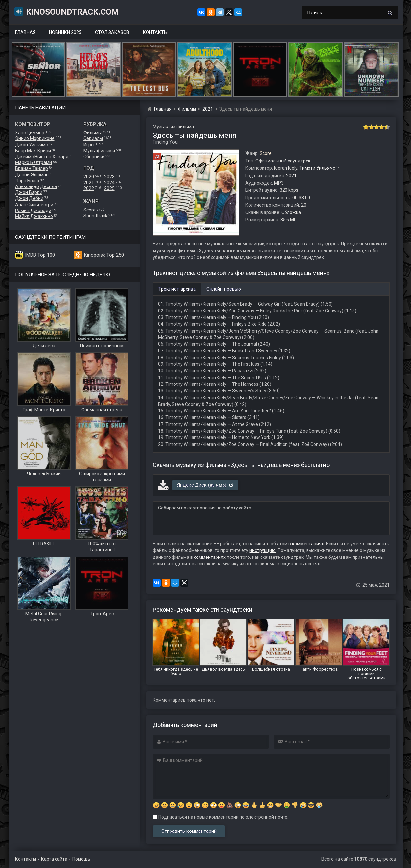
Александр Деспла (36, 186)
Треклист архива (177, 289)
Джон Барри (29, 192)
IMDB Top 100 (40, 255)
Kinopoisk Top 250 (104, 255)
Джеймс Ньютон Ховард (42, 157)
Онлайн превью (224, 289)
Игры (89, 145)
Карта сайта (54, 859)
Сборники (94, 157)
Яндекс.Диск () (205, 485)
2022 (89, 188)
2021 (89, 183)
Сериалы (93, 138)
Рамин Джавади (33, 211)
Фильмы (92, 133)
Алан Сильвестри (34, 205)
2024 (109, 183)
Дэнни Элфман (32, 175)
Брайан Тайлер (32, 168)
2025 (109, 188)
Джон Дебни (29, 198)
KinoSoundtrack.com (66, 12)
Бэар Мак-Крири (33, 151)
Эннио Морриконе (35, 138)
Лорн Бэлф (27, 181)
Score (90, 210)
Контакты (155, 32)
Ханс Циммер (30, 133)
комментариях (308, 544)
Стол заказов (112, 32)
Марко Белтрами (34, 162)
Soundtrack (95, 216)
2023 (109, 177)
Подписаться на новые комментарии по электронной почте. (221, 817)
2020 (89, 177)
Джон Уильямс (31, 145)
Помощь (81, 859)
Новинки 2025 (65, 32)
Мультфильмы (99, 151)
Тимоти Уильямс (317, 168)
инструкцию (263, 550)
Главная (25, 32)
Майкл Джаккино (34, 216)
